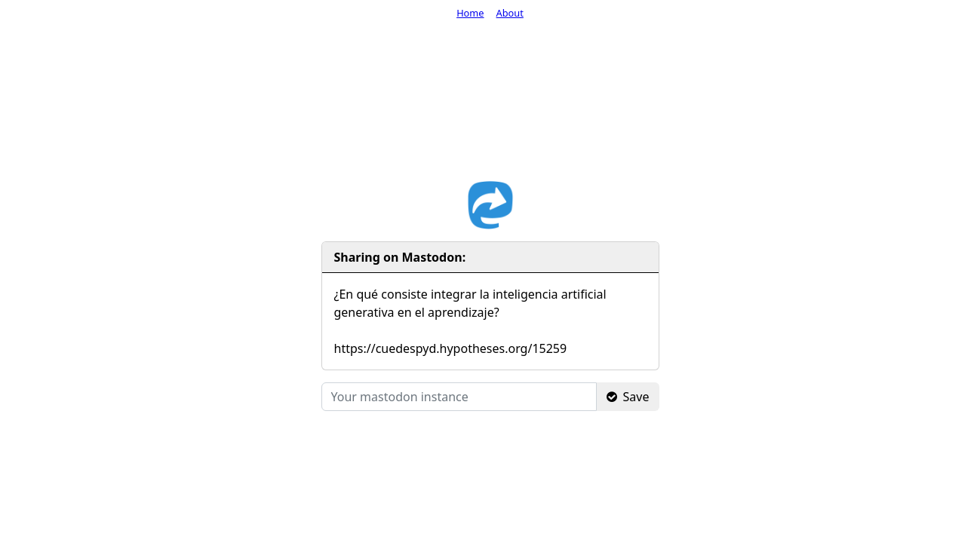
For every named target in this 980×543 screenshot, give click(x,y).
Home (470, 13)
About (510, 13)
